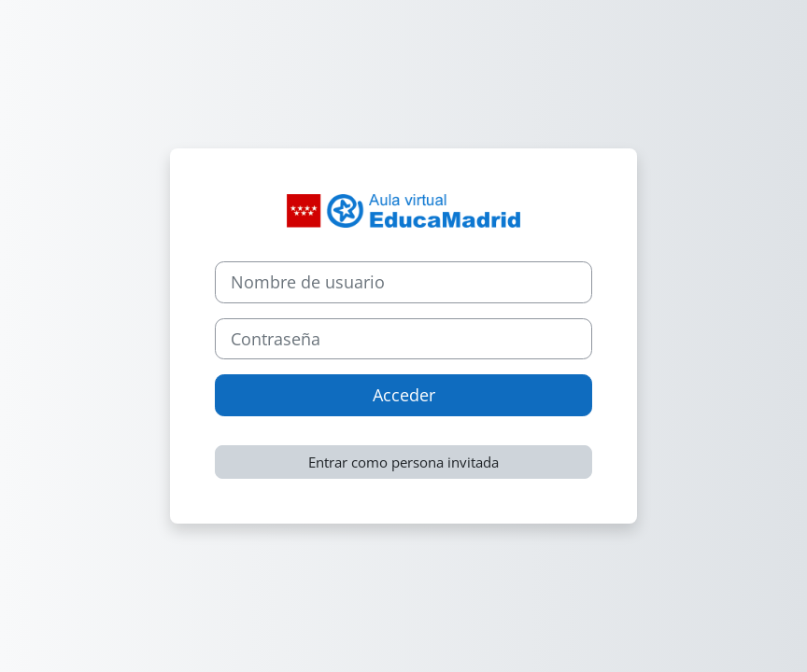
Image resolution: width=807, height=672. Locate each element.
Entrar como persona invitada (403, 462)
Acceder (404, 395)
